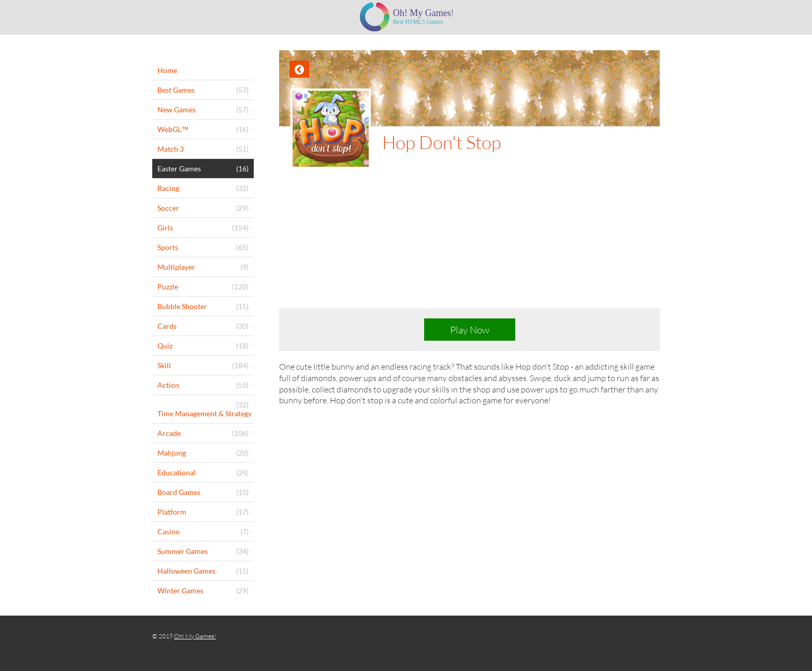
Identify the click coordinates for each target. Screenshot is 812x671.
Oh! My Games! (195, 636)
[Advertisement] (469, 246)
